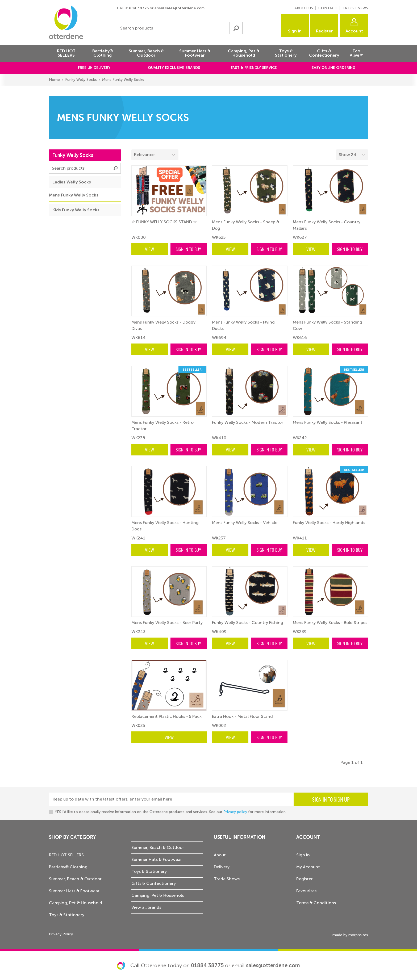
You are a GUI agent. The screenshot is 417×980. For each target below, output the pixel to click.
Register (324, 31)
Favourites (306, 891)
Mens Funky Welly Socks (123, 80)
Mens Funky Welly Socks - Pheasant (328, 422)
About (220, 855)
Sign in (295, 31)
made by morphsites (350, 935)
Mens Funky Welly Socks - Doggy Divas (163, 325)
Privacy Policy (61, 934)
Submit (236, 28)
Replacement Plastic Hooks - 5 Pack (166, 716)
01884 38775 (137, 8)
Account (354, 31)
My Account (308, 867)
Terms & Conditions (316, 903)
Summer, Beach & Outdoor (75, 879)
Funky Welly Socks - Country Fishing (248, 623)
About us (304, 8)
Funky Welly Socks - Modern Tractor (248, 422)
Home (54, 80)
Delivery (222, 867)
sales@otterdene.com (185, 8)
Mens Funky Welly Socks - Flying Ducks (243, 325)
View (149, 249)
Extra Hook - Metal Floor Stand (242, 716)
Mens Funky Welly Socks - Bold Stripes (330, 623)
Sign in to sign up (331, 799)
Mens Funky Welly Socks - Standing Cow (328, 325)
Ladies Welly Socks (72, 182)
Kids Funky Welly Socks (76, 210)
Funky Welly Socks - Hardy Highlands (329, 523)
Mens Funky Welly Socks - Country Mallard (327, 225)
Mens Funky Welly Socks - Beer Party (167, 623)
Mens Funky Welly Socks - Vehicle (245, 523)
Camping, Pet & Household (76, 903)
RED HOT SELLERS (66, 855)
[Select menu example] (352, 155)
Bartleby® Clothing (68, 867)
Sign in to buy (188, 249)
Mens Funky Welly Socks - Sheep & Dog (246, 225)
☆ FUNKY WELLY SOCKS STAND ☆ (164, 222)
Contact (328, 8)
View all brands (146, 907)
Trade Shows (227, 879)
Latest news (355, 8)
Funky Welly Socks (81, 80)
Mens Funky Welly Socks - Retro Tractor (162, 426)
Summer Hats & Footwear (74, 891)
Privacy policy (235, 812)
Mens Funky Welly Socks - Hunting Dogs (165, 526)
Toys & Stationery (67, 915)
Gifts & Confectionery (154, 883)
